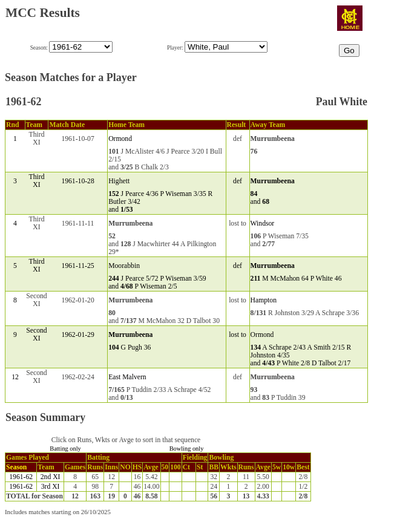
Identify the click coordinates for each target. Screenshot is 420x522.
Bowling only (187, 449)
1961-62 (21, 477)
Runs (95, 467)
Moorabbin (124, 266)
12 (15, 377)
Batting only (65, 449)
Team (46, 467)
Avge (151, 467)
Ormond (120, 139)
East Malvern (127, 377)
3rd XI (51, 487)
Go (349, 51)
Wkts (228, 467)
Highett (119, 181)
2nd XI (51, 477)
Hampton (264, 300)
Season (16, 467)
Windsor (263, 223)
